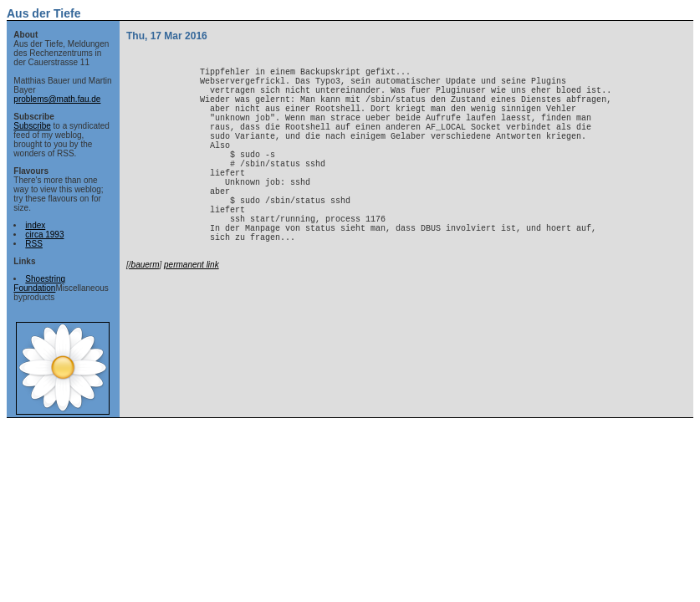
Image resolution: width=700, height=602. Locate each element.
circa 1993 (44, 235)
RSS (34, 244)
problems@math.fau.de (57, 99)
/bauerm (144, 315)
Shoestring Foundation (39, 283)
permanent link (192, 315)
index (35, 225)
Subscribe (32, 126)
